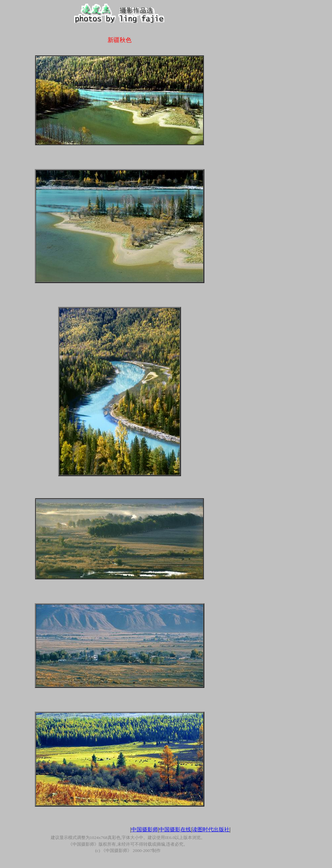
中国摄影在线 (175, 829)
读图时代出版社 (211, 829)
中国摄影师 (145, 829)
